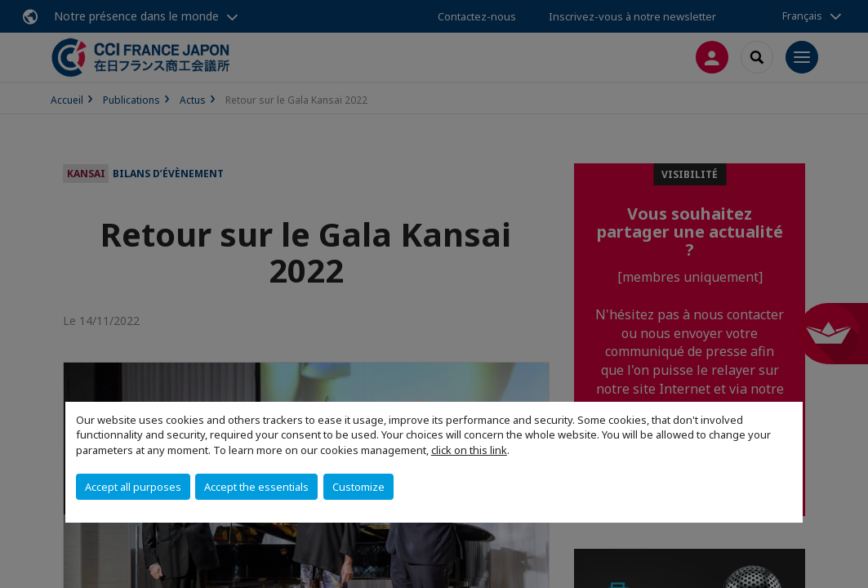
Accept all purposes (133, 487)
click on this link (469, 450)
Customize (358, 487)
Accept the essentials (256, 487)
